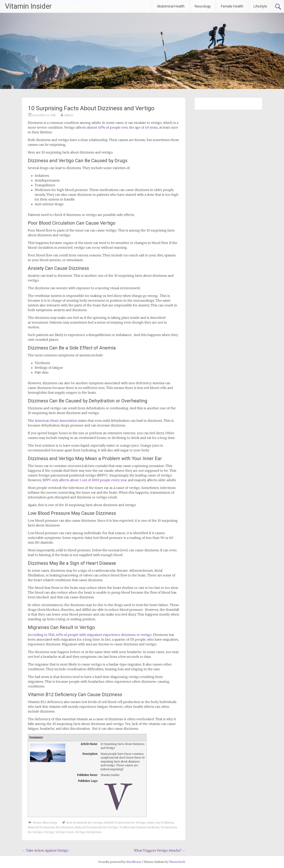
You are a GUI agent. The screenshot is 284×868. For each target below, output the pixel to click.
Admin (69, 115)
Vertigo (49, 832)
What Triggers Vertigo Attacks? (160, 850)
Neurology (203, 6)
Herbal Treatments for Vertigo (125, 823)
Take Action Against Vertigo (45, 850)
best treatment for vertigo (85, 823)
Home (37, 823)
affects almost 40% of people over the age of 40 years (117, 127)
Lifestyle (260, 6)
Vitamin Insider (28, 6)
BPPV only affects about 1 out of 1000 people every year (85, 480)
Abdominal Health (171, 6)
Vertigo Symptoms (88, 832)
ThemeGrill (177, 862)
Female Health (232, 6)
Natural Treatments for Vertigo (97, 827)
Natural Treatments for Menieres (51, 827)
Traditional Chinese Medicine (139, 827)
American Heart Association (56, 421)
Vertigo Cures (65, 832)
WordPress (134, 862)
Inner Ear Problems (161, 823)
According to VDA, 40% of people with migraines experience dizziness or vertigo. (90, 635)
